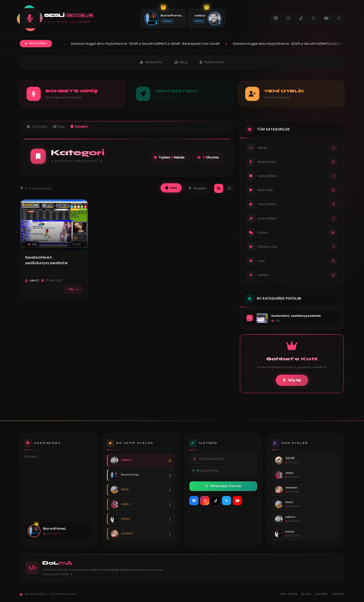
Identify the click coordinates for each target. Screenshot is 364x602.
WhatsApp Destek (223, 486)
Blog (181, 62)
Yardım (338, 594)
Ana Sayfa (37, 127)
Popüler (197, 188)
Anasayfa (151, 62)
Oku (73, 289)
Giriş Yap (292, 380)
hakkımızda (212, 62)
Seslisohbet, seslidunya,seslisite (46, 260)
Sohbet (321, 594)
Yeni (171, 188)
